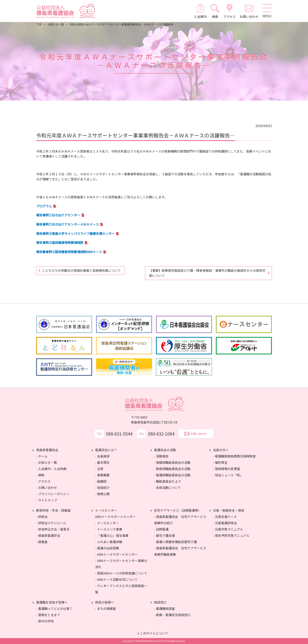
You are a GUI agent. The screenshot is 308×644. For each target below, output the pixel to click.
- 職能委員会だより (168, 481)
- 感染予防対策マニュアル (231, 535)
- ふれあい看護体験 (109, 542)
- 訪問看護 (161, 529)
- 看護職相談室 (164, 608)
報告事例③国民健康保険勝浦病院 (60, 242)
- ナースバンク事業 (109, 529)
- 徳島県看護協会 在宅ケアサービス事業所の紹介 (180, 520)
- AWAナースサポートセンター (116, 554)
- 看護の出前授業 (107, 548)
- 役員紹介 (102, 488)
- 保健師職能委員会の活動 (172, 462)
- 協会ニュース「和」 (228, 475)
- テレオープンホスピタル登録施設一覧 (121, 589)
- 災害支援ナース (225, 517)
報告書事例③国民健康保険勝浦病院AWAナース (69, 252)
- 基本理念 (102, 462)
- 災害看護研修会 (225, 523)
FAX (141, 434)
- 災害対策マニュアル (228, 529)
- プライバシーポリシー (53, 494)
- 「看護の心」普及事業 (112, 535)
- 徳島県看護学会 (48, 535)
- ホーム (42, 456)
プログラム (44, 206)
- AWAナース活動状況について (116, 579)
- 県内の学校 (45, 621)
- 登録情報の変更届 (226, 469)
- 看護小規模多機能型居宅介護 (175, 542)
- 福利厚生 (220, 462)
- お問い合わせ (47, 488)
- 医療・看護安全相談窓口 (172, 615)
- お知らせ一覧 (47, 462)
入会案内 (200, 11)
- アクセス (43, 481)
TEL (99, 434)
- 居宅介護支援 (164, 535)
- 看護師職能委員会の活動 (172, 475)
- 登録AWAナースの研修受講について (121, 573)
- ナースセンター (107, 523)
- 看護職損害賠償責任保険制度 (234, 456)
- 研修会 (42, 517)
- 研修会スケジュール (51, 523)
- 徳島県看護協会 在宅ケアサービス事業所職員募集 (180, 551)
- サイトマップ (47, 500)
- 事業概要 (102, 475)
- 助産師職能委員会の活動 (172, 469)
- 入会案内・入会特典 (51, 469)
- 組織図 (101, 481)
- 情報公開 (102, 494)
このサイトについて (154, 633)
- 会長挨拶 (102, 456)
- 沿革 (99, 469)
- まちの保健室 (105, 608)
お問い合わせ (249, 11)
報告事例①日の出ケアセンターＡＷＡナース (67, 224)
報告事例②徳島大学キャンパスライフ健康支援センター (75, 233)
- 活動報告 (161, 456)
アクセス (229, 11)
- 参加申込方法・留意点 (53, 529)
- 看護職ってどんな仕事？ (54, 608)
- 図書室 (42, 542)
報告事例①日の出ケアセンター (58, 215)
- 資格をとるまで (48, 615)
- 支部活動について (168, 488)
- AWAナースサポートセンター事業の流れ (121, 564)
